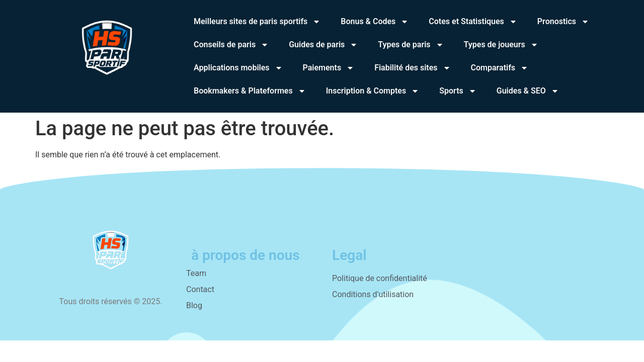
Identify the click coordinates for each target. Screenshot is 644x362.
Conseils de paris (231, 45)
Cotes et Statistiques (473, 22)
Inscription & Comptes (373, 91)
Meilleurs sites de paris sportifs (257, 22)
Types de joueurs (501, 45)
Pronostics (563, 22)
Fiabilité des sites (412, 68)
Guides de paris (323, 45)
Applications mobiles (238, 68)
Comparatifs (500, 68)
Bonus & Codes (375, 22)
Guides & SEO (528, 91)
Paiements (329, 68)
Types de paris (411, 45)
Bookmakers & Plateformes (250, 91)
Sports (458, 91)
